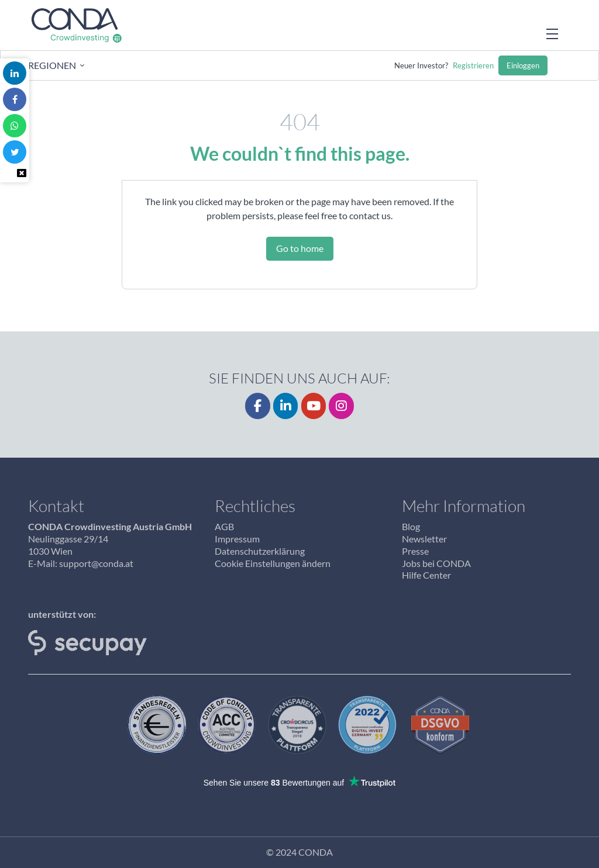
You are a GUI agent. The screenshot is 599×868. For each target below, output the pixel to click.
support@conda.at (96, 563)
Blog (411, 526)
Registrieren (473, 65)
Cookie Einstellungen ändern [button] (273, 563)
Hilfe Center (426, 575)
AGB (224, 526)
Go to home (300, 248)
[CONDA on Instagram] (341, 406)
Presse (415, 551)
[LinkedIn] (286, 406)
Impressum (237, 539)
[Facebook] (258, 406)
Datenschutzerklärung (260, 551)
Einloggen (523, 65)
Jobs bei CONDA (436, 563)
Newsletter (424, 539)
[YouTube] (314, 406)
